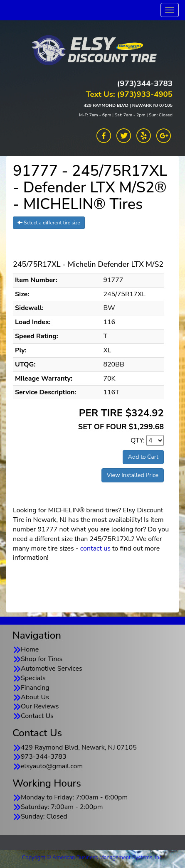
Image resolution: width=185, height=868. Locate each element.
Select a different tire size (49, 223)
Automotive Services (52, 669)
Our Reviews (40, 706)
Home (30, 649)
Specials (33, 678)
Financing (35, 688)
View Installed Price (133, 475)
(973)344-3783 (145, 84)
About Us (35, 697)
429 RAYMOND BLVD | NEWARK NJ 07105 (128, 105)
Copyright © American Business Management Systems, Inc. (92, 858)
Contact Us (37, 716)
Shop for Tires (42, 659)
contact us (95, 548)
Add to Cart (143, 457)
